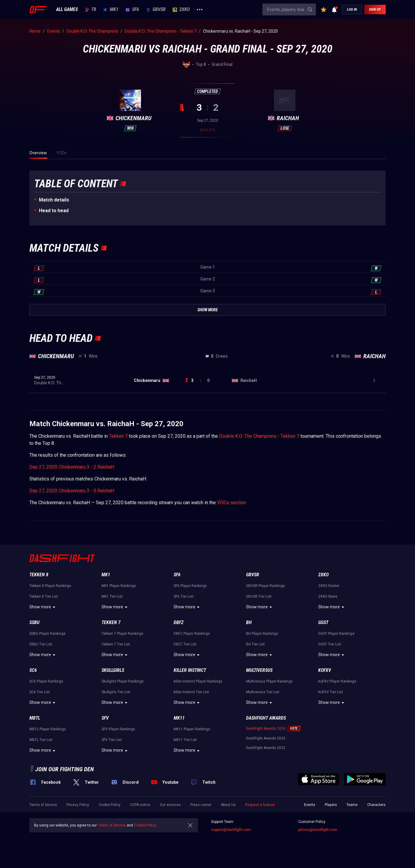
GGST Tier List (330, 644)
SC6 (33, 670)
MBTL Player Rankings (48, 729)
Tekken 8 (39, 575)
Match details (54, 200)
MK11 (179, 718)
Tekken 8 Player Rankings (50, 586)
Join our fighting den (65, 769)
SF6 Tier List (184, 596)
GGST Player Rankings (336, 634)
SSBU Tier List (41, 644)
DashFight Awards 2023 (266, 738)
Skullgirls (113, 670)
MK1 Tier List (112, 596)
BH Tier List (255, 644)
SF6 (132, 9)
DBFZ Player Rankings (192, 634)
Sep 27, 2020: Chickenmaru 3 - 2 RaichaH (72, 467)
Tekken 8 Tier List (44, 596)
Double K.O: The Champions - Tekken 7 (259, 436)
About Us (228, 805)
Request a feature (260, 805)
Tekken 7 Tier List (116, 644)
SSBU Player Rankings (47, 634)
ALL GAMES (67, 9)
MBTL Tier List (41, 740)
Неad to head (54, 211)
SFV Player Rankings (118, 729)
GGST (323, 622)
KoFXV (325, 670)
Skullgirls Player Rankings (123, 681)
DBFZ (179, 622)
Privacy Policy (78, 805)
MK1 (111, 9)
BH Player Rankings (262, 634)
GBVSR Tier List (259, 596)
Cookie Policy (110, 805)
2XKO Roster (329, 586)
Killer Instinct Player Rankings (198, 681)
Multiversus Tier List (263, 692)
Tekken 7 (118, 436)
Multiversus (259, 670)
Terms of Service (43, 805)
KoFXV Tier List (331, 692)
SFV (105, 718)
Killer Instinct (190, 670)
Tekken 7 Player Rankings (122, 634)
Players (331, 805)
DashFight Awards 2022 (266, 748)
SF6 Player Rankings (190, 586)
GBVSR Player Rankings (266, 586)
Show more (43, 607)
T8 (91, 9)
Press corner (201, 805)
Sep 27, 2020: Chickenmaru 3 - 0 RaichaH (72, 491)
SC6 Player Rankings (46, 681)
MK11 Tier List (185, 740)
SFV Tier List (112, 740)
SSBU (34, 622)
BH (249, 622)
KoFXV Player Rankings (337, 681)
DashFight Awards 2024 (266, 729)
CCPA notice (140, 805)
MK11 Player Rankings (192, 729)
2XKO (181, 9)
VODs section (231, 503)
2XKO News (328, 596)
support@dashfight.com (231, 830)
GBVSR (156, 9)
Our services (170, 805)
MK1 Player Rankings (119, 586)
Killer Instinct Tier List (191, 692)
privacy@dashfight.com (318, 830)
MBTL (35, 718)
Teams (352, 805)
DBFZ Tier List (185, 644)
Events (310, 805)
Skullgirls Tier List (116, 692)
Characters (376, 805)
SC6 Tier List (40, 692)
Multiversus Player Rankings (269, 681)
